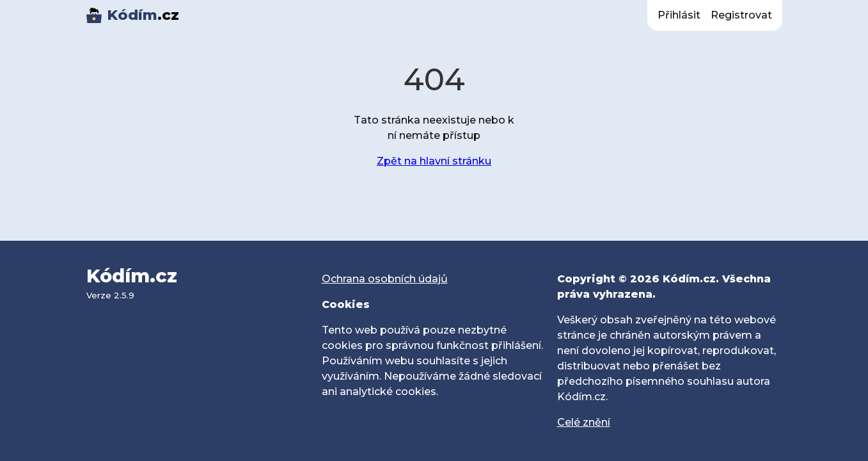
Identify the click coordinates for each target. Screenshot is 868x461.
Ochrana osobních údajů (385, 279)
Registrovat (741, 15)
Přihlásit (679, 15)
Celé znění (584, 422)
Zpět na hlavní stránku (434, 161)
